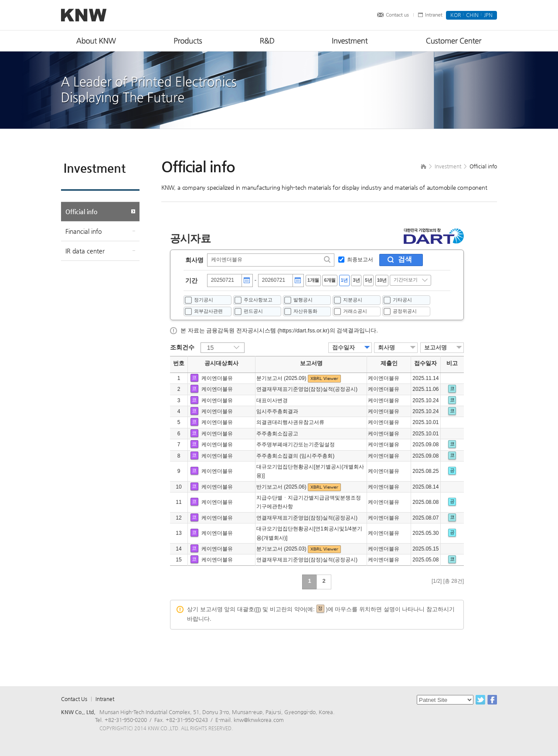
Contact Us (74, 699)
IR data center (85, 251)
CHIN (472, 15)
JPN (488, 15)
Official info (81, 212)
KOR (456, 15)
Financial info (83, 231)
